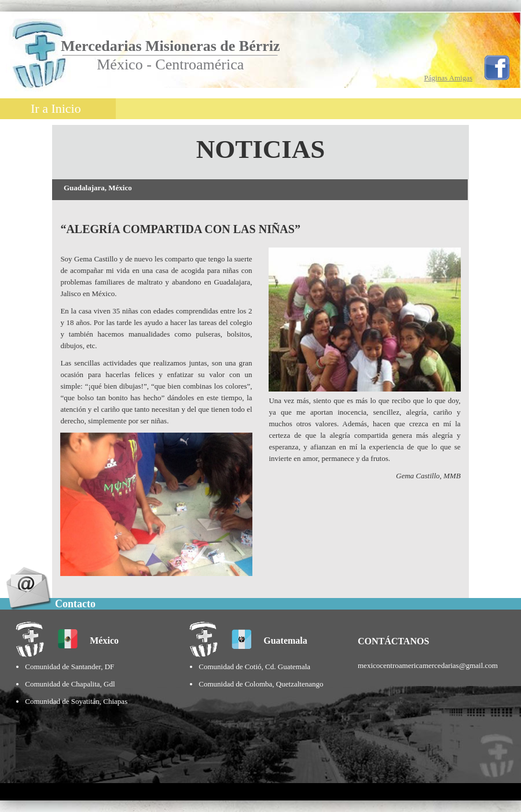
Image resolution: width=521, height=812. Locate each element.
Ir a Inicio (56, 109)
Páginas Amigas (448, 78)
